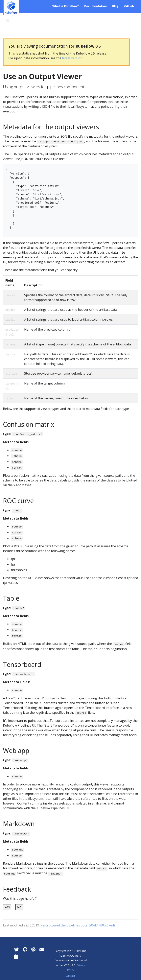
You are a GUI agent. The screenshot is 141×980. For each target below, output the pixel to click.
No (19, 907)
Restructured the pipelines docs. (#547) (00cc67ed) (78, 925)
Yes (7, 907)
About (71, 976)
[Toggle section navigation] (8, 21)
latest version (72, 58)
